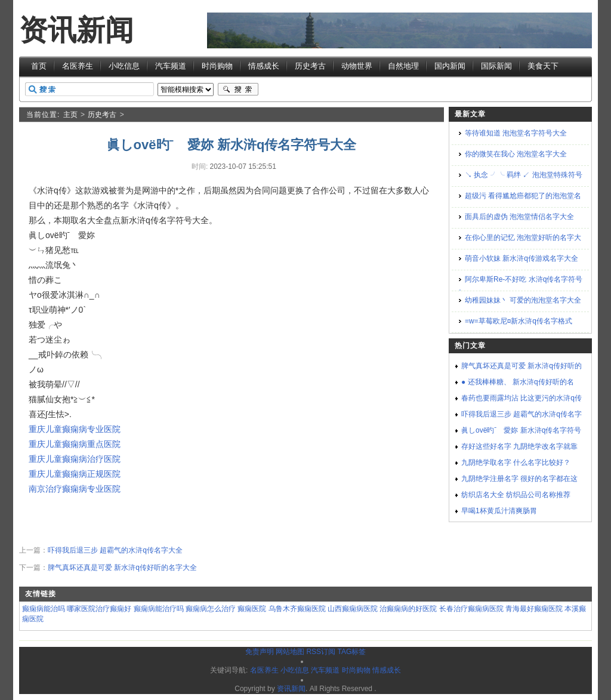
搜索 (238, 90)
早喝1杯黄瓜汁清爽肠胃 (499, 511)
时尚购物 (217, 66)
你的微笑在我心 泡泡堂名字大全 (516, 154)
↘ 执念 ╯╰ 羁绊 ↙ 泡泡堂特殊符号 (524, 175)
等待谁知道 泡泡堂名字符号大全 (516, 133)
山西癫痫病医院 (353, 609)
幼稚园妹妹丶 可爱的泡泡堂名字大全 (523, 300)
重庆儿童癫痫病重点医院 (75, 444)
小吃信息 (124, 66)
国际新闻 (496, 66)
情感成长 (264, 66)
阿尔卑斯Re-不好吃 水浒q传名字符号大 (519, 286)
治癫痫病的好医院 (408, 609)
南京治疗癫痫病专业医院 (75, 489)
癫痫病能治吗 (44, 609)
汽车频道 (171, 66)
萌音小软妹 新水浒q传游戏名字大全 (521, 258)
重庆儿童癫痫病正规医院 (75, 474)
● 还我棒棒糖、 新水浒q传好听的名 (518, 382)
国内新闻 (450, 66)
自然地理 (403, 66)
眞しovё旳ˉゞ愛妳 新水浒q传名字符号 (521, 430)
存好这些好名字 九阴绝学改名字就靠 (519, 446)
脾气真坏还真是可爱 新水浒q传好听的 (521, 366)
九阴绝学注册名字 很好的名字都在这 (519, 479)
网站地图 (290, 652)
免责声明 (260, 652)
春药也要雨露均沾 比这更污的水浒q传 (521, 398)
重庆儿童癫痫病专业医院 (75, 429)
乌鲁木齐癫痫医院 (297, 609)
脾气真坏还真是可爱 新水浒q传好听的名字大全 (122, 568)
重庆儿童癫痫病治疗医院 (75, 459)
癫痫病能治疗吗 (159, 609)
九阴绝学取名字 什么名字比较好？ (516, 462)
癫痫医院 (252, 609)
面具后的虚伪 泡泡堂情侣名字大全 (519, 217)
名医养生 (78, 66)
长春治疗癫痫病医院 (471, 609)
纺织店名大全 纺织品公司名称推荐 (516, 495)
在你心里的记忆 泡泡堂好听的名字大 (523, 238)
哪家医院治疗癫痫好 (99, 609)
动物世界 (357, 66)
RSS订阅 (321, 652)
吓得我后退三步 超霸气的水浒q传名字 (521, 414)
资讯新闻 (76, 30)
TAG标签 (351, 652)
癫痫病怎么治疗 (211, 609)
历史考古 (310, 66)
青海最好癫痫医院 (534, 609)
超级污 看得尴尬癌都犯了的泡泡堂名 (523, 196)
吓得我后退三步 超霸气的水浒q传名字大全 (115, 550)
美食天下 (543, 66)
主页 (70, 115)
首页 (39, 66)
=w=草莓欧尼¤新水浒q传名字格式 (519, 321)
